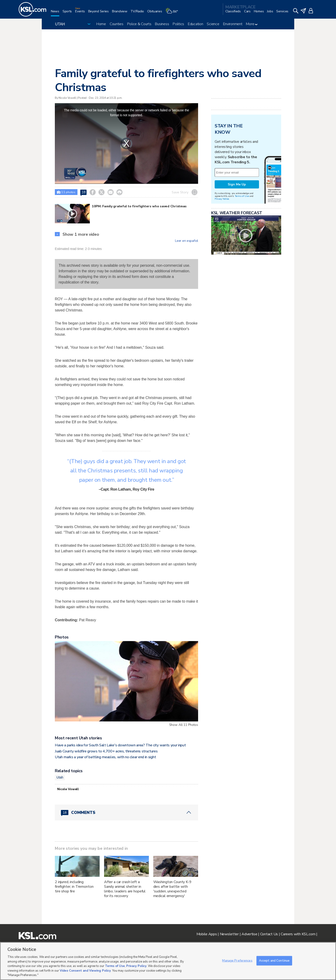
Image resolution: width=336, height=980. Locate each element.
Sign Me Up (237, 184)
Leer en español (187, 241)
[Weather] (173, 13)
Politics (178, 24)
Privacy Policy (136, 966)
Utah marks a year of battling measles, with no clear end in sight (105, 757)
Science (213, 24)
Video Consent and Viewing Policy (85, 971)
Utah (60, 777)
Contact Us (269, 934)
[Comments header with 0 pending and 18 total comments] (126, 813)
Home (101, 24)
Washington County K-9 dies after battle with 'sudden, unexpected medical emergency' (172, 889)
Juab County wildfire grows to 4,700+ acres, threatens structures (106, 751)
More (252, 24)
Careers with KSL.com (298, 934)
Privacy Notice (222, 199)
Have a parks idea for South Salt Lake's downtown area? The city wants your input (120, 745)
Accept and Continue (274, 960)
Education (195, 24)
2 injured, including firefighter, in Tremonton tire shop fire (74, 887)
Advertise (249, 934)
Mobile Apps (207, 934)
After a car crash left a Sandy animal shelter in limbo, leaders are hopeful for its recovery (125, 889)
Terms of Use (242, 196)
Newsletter (229, 934)
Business (162, 24)
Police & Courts (139, 24)
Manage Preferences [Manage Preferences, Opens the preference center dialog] (237, 960)
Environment (233, 24)
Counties (117, 24)
